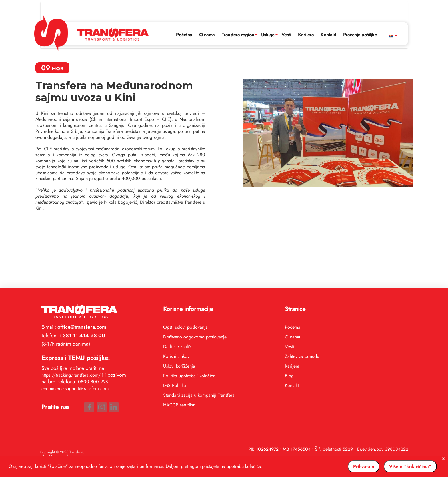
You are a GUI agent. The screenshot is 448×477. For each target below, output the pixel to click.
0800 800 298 (93, 315)
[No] (441, 460)
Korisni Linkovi (177, 289)
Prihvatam (347, 466)
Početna (178, 16)
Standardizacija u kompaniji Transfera (199, 328)
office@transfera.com (81, 260)
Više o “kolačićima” (404, 466)
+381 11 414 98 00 (81, 268)
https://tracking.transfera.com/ (71, 308)
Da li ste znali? (177, 280)
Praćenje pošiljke (365, 16)
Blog (289, 309)
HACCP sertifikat (179, 338)
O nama (202, 16)
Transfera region (235, 16)
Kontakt (332, 16)
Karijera (308, 16)
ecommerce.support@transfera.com (75, 321)
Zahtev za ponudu (302, 289)
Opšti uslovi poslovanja (185, 260)
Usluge (268, 16)
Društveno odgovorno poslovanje (195, 270)
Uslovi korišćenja (179, 299)
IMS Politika (175, 319)
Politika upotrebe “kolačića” (190, 309)
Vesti (287, 16)
